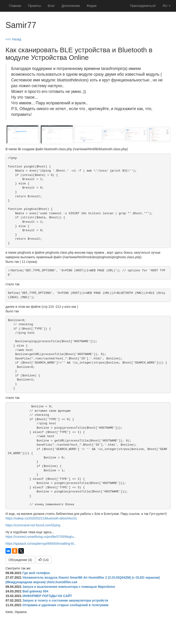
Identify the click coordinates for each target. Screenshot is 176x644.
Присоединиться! (143, 6)
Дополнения (71, 6)
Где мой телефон (36, 573)
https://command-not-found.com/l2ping (33, 525)
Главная (15, 6)
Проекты (34, 6)
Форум (92, 6)
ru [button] (167, 6)
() (44, 560)
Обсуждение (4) (20, 560)
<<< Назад (13, 39)
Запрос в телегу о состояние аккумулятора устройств (65, 600)
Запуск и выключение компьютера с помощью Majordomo (69, 587)
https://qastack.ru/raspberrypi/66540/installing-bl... (41, 544)
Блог (51, 6)
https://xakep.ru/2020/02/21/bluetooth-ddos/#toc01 (41, 518)
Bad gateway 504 (35, 591)
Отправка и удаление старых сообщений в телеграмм (66, 605)
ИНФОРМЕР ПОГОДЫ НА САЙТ (47, 596)
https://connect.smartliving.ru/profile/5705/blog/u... (41, 537)
